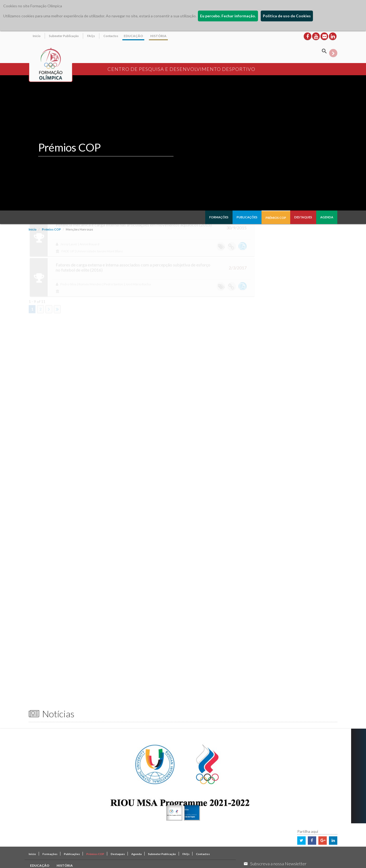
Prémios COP (276, 218)
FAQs (91, 36)
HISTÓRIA (158, 36)
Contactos (111, 36)
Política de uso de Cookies (287, 16)
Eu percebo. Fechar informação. (228, 16)
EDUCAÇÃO (133, 36)
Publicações (247, 217)
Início (37, 36)
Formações (219, 217)
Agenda (327, 217)
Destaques (303, 217)
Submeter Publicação (64, 36)
